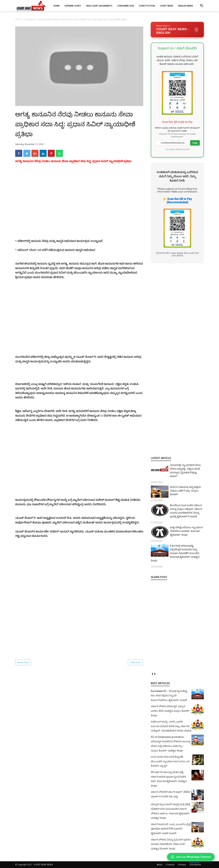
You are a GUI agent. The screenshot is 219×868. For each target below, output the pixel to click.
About (159, 865)
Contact (171, 865)
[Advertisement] (79, 205)
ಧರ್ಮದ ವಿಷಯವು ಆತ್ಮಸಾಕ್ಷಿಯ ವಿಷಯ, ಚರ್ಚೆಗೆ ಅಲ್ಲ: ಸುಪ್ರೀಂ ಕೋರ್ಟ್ (185, 491)
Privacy (182, 865)
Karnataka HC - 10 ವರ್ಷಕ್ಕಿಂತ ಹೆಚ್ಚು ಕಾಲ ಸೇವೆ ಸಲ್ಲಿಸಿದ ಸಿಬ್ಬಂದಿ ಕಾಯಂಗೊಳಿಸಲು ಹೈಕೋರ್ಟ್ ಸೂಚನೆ (169, 696)
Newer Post (23, 662)
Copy (195, 143)
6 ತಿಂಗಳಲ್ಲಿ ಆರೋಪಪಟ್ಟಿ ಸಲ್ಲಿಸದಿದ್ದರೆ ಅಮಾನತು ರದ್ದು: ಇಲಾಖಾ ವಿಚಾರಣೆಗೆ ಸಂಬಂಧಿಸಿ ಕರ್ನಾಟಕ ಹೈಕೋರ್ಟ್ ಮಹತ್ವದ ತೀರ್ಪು (175, 553)
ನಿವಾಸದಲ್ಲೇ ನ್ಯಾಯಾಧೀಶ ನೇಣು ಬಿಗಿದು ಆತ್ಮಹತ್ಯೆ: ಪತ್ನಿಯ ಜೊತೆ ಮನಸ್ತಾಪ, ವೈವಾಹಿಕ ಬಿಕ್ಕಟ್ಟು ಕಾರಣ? (185, 471)
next (155, 674)
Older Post (135, 662)
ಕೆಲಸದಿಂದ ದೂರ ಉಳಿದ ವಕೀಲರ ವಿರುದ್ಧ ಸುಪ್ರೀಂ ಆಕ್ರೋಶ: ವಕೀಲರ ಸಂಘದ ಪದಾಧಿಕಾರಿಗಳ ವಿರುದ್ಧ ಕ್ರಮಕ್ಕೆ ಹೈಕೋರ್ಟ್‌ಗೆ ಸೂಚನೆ (186, 511)
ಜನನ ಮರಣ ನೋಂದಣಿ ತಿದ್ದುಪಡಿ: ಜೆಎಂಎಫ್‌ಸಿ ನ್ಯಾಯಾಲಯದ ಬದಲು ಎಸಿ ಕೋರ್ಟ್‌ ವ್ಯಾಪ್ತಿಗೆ (170, 761)
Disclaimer (196, 865)
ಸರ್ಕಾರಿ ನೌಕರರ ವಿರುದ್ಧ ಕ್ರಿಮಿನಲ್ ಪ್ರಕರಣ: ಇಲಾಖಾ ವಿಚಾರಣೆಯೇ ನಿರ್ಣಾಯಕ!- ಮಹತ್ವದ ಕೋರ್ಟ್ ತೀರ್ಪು (171, 844)
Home (19, 19)
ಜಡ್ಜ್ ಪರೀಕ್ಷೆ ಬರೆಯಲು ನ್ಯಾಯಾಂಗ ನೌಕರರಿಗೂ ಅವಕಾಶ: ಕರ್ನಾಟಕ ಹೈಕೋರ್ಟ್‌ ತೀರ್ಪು (186, 531)
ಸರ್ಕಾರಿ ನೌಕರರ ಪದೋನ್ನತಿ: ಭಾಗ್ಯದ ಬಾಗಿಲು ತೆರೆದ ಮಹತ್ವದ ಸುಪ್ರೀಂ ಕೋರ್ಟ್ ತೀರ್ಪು (170, 711)
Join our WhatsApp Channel (191, 857)
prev (152, 674)
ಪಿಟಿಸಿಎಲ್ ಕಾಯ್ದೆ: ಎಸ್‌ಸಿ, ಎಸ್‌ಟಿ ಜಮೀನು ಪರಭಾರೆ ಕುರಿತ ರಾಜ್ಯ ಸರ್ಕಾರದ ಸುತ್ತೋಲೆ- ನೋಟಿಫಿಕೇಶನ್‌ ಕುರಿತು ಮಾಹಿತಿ (171, 726)
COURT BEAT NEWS (43, 865)
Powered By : (201, 863)
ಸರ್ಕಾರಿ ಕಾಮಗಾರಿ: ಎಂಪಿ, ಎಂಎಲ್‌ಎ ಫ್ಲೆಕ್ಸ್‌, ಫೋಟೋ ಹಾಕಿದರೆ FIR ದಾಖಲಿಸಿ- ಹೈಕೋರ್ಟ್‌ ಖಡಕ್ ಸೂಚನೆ (171, 829)
